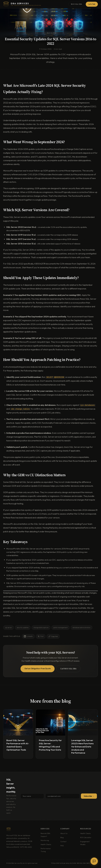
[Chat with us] (94, 861)
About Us (64, 833)
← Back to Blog (50, 33)
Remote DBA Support (45, 835)
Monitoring (45, 840)
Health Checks (46, 844)
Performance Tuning (46, 850)
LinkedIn (28, 636)
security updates (23, 627)
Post (41, 636)
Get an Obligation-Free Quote (38, 668)
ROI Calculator (86, 837)
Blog (62, 837)
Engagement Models (85, 843)
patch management (60, 627)
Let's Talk (92, 4)
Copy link (53, 636)
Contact (63, 841)
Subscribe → (89, 796)
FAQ (62, 845)
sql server (8, 627)
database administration (81, 627)
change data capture (41, 627)
